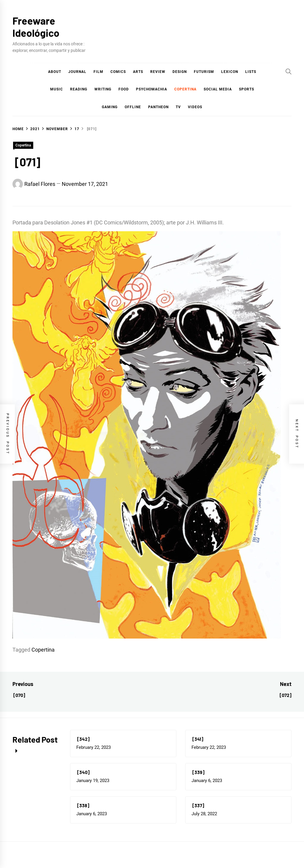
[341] (197, 739)
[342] (83, 739)
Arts (138, 72)
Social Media (218, 89)
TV (178, 107)
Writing (103, 89)
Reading (79, 89)
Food (124, 89)
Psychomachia (152, 89)
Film (98, 72)
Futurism (204, 72)
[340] (83, 772)
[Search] (289, 71)
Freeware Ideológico (36, 27)
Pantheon (158, 107)
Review (158, 72)
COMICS (118, 72)
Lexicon (230, 72)
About (55, 72)
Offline (133, 107)
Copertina (185, 89)
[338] (83, 805)
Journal (77, 72)
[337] (198, 805)
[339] (198, 772)
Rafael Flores (40, 184)
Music (57, 89)
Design (180, 72)
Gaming (110, 107)
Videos (195, 107)
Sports (247, 89)
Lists (251, 72)
